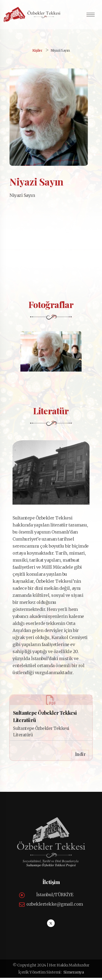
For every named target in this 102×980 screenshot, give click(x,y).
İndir (80, 757)
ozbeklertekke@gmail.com (55, 906)
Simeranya (74, 974)
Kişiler (37, 50)
